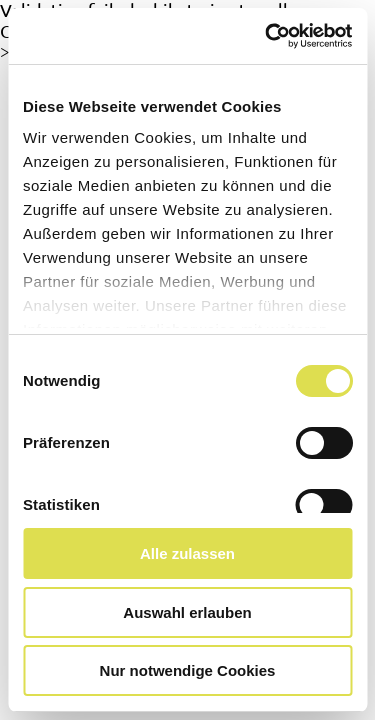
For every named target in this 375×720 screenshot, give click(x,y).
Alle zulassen (187, 553)
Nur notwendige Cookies (188, 670)
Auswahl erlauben (187, 612)
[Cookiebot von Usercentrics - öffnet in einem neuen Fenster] (267, 36)
